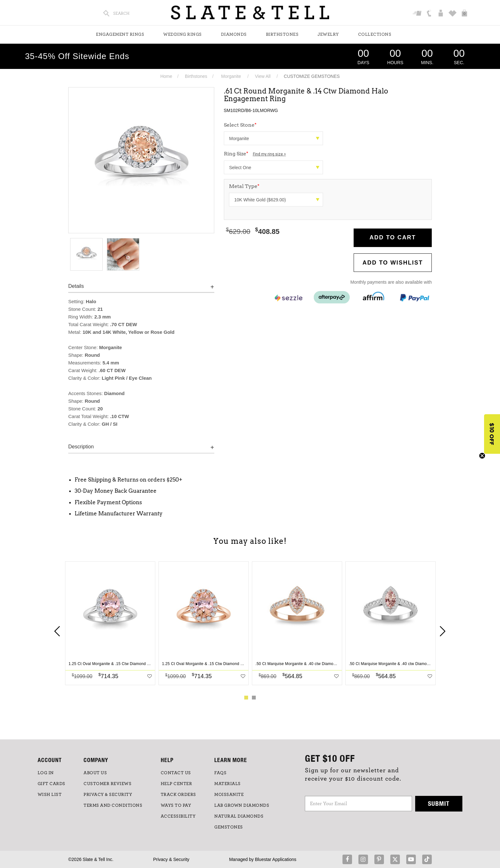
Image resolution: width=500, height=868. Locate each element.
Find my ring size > (269, 154)
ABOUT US (95, 773)
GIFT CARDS (51, 784)
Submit (439, 803)
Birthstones (282, 34)
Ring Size (255, 154)
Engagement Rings (120, 34)
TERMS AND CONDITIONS (113, 805)
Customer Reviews (107, 784)
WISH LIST (50, 795)
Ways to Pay (176, 805)
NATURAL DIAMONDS (239, 816)
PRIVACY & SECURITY (108, 795)
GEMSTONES (229, 827)
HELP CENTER (176, 784)
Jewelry (328, 34)
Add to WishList (393, 263)
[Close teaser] (482, 456)
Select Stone (240, 125)
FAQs (220, 773)
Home (166, 76)
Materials (228, 784)
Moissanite (229, 795)
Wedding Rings (183, 34)
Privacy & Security (171, 859)
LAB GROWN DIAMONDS (242, 805)
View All (263, 76)
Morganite (231, 76)
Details (76, 286)
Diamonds (234, 34)
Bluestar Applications (276, 859)
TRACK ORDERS (178, 795)
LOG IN (46, 773)
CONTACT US (176, 773)
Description (81, 447)
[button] (492, 434)
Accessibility (178, 816)
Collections (375, 34)
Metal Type (244, 186)
